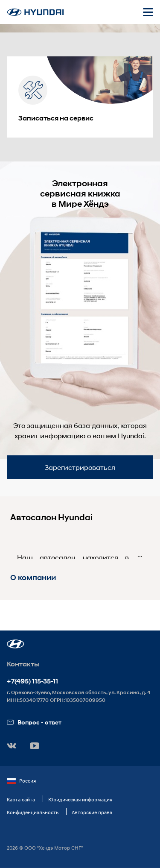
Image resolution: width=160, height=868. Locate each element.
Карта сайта (21, 799)
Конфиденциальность (33, 812)
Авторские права (92, 812)
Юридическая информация (80, 799)
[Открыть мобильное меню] (148, 12)
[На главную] (35, 12)
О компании (33, 578)
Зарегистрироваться (80, 467)
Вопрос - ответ (34, 722)
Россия (21, 781)
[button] (16, 644)
